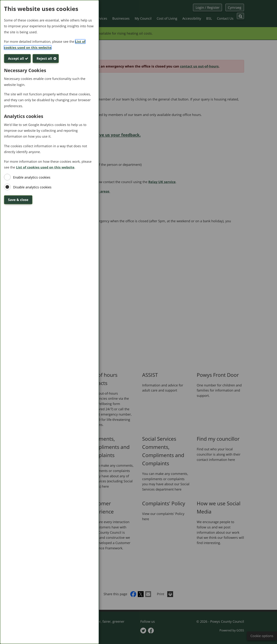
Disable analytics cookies (32, 187)
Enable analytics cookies (32, 177)
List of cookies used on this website (45, 167)
